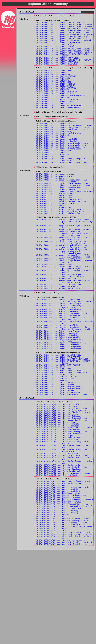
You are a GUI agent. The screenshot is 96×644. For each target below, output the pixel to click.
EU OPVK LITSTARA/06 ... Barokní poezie (57, 484)
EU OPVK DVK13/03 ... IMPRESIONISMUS (55, 85)
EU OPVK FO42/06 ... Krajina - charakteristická (61, 366)
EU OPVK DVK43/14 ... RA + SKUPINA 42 (56, 448)
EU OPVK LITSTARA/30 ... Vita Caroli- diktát (60, 552)
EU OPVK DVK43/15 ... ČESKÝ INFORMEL (55, 450)
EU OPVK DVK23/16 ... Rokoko (51, 177)
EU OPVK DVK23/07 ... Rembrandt (53, 156)
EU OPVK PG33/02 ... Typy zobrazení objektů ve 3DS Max (63, 263)
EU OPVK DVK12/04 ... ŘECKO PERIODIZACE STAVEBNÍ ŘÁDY (64, 31)
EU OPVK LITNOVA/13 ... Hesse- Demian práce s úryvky (64, 591)
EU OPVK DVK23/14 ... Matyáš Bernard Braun (59, 172)
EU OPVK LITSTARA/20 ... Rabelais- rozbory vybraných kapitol (64, 518)
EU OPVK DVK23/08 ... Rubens (51, 158)
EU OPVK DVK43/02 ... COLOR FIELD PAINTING (59, 417)
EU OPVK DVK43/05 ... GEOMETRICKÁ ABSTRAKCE (59, 427)
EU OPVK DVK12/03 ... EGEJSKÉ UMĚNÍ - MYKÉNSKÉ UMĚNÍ (64, 29)
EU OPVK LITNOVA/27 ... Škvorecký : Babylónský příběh (64, 624)
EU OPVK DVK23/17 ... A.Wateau (52, 179)
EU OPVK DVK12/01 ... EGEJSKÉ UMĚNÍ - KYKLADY (60, 24)
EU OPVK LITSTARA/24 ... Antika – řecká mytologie (62, 533)
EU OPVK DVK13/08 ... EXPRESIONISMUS (55, 96)
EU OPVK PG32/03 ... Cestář (51, 206)
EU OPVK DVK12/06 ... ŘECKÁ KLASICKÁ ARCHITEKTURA (62, 36)
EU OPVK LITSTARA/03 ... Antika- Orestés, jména (61, 477)
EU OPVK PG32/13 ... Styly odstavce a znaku (59, 232)
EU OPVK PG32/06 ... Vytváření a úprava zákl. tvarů (63, 215)
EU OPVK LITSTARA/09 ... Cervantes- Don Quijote (61, 491)
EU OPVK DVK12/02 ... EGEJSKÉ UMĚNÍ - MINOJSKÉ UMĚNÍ (64, 26)
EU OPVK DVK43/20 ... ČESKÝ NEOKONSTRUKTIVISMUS (61, 462)
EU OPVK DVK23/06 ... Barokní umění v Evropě (60, 154)
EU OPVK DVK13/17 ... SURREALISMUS (54, 117)
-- (90, 12)
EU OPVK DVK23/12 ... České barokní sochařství (61, 168)
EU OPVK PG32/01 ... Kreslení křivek (55, 201)
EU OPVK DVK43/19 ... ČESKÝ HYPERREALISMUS (59, 459)
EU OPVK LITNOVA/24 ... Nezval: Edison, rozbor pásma (64, 617)
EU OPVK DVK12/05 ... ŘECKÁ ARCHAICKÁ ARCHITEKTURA (63, 33)
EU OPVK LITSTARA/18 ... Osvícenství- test (59, 512)
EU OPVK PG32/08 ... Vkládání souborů (56, 220)
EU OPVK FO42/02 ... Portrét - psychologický (60, 354)
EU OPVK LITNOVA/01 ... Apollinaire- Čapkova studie (63, 563)
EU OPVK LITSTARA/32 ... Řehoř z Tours (56, 556)
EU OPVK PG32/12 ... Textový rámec (54, 229)
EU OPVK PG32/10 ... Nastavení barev (55, 225)
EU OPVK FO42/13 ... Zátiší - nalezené (56, 389)
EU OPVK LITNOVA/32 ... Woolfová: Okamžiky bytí (61, 638)
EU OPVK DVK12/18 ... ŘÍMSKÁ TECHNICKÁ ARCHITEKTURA (63, 68)
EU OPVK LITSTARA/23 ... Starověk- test (57, 531)
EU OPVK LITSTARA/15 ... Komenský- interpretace (61, 505)
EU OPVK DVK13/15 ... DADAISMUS (53, 113)
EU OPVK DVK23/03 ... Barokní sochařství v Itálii (62, 147)
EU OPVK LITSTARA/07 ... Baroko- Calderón (58, 486)
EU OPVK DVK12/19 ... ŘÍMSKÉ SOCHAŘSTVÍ (57, 71)
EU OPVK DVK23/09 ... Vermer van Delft (56, 161)
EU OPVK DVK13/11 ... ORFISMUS (52, 103)
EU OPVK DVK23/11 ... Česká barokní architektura (62, 165)
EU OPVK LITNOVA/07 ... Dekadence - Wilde (58, 577)
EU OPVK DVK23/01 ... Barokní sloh (54, 142)
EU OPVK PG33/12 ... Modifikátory (54, 309)
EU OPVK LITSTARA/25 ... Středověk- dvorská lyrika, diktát (63, 536)
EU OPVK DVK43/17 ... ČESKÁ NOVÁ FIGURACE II (60, 455)
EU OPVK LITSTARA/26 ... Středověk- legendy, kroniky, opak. (64, 541)
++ (84, 12)
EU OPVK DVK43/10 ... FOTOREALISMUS (55, 438)
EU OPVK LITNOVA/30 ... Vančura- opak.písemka (60, 633)
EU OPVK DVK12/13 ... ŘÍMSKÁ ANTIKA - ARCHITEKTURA (63, 54)
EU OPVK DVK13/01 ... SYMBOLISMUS (54, 80)
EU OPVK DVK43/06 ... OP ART (51, 429)
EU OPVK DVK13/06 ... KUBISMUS (52, 92)
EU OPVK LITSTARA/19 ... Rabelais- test (57, 514)
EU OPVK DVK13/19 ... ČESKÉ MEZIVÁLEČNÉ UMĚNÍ (60, 122)
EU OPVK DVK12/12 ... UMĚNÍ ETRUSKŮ (55, 52)
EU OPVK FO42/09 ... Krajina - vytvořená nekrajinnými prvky (64, 376)
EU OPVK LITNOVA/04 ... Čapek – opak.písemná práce (63, 570)
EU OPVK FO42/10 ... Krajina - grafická (57, 380)
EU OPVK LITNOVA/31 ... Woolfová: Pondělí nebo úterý (64, 636)
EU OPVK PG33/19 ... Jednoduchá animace (57, 334)
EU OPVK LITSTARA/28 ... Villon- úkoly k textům (61, 547)
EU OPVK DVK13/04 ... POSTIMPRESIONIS (56, 87)
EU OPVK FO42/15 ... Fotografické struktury (59, 394)
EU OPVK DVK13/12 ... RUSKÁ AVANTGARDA (56, 106)
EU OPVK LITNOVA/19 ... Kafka (52, 605)
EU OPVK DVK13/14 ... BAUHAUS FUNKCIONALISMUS (60, 110)
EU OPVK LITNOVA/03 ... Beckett (53, 568)
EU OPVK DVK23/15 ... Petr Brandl (54, 175)
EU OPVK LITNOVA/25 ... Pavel (52, 619)
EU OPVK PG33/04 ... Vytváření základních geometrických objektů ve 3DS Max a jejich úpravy (64, 272)
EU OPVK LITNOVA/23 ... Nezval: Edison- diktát (61, 615)
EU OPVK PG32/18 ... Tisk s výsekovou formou (60, 243)
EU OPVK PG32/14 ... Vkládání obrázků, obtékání (61, 234)
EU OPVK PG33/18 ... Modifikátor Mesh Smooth (60, 332)
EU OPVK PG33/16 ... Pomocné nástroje (56, 325)
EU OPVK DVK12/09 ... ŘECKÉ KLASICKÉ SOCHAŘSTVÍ (61, 43)
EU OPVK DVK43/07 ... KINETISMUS (53, 431)
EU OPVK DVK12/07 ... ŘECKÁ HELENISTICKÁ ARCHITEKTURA (64, 38)
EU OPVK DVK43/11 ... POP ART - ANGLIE (56, 441)
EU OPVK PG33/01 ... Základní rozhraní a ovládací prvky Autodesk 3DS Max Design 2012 (64, 258)
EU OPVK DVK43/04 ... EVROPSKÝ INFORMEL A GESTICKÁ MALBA (63, 423)
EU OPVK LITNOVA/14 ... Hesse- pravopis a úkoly (61, 594)
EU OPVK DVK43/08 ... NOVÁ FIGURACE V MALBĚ (59, 434)
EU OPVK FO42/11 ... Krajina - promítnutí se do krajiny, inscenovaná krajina (64, 383)
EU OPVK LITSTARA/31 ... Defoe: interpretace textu (63, 554)
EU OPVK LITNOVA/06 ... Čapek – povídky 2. (59, 575)
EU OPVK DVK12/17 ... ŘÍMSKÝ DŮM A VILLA (58, 66)
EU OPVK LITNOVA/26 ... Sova (51, 622)
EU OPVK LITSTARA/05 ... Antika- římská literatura (63, 482)
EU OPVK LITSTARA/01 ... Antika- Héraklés (58, 472)
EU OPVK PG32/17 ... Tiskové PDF (53, 241)
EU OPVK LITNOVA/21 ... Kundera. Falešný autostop (62, 610)
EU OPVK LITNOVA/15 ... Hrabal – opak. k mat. (60, 596)
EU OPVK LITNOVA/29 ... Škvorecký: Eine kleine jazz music (63, 630)
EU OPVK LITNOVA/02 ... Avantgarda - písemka (60, 566)
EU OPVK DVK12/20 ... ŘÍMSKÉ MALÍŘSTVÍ (56, 73)
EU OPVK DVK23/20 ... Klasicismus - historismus (61, 189)
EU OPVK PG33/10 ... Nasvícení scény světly (59, 302)
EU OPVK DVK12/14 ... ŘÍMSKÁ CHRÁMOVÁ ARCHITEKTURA (63, 57)
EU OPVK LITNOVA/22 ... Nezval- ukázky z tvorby (61, 612)
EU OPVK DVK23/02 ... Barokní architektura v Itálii (63, 144)
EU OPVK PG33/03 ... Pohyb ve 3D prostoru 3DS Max (62, 267)
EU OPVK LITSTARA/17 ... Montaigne (54, 510)
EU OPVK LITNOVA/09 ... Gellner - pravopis (59, 582)
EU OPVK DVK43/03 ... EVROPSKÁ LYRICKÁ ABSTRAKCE (62, 420)
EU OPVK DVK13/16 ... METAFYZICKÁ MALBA (57, 115)
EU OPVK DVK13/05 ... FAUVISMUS (53, 89)
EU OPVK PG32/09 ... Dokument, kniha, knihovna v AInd (64, 222)
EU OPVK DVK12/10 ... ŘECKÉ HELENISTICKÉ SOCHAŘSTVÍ (63, 45)
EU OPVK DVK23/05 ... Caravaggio (53, 151)
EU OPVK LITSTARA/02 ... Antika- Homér (56, 475)
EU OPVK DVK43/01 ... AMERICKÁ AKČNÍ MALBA (59, 415)
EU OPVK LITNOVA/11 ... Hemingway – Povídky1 (60, 587)
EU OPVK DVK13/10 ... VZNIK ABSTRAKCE (56, 101)
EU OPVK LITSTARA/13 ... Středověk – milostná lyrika (64, 500)
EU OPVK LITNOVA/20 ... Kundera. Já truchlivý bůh (62, 608)
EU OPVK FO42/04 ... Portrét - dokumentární (59, 361)
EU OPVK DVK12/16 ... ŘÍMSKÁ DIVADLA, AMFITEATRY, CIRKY (62, 62)
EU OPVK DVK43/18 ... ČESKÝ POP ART (55, 457)
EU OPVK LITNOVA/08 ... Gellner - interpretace (61, 580)
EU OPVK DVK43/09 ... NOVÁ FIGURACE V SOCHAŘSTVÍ (62, 436)
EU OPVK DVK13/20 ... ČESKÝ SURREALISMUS (58, 124)
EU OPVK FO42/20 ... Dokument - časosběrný (59, 408)
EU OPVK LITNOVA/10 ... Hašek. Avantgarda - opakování (64, 584)
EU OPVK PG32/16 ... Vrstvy (51, 239)
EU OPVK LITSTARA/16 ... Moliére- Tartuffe (59, 507)
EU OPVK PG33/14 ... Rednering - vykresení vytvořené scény (64, 317)
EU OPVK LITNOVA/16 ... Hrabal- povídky (57, 598)
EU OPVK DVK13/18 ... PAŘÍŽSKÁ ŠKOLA (55, 120)
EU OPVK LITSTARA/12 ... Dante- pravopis (58, 498)
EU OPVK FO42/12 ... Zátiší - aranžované (58, 387)
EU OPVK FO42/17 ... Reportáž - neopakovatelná (61, 401)
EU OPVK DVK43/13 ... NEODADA (52, 445)
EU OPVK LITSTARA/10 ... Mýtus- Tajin (56, 493)
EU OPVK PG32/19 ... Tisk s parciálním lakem (60, 246)
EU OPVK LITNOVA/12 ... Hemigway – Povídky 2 (60, 589)
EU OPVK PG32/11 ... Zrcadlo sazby (54, 227)
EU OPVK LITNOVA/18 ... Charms (52, 603)
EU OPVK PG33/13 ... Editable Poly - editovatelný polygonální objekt (62, 312)
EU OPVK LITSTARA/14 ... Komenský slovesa (58, 503)
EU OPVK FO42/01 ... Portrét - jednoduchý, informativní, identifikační (63, 351)
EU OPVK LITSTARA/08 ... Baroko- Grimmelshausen (61, 489)
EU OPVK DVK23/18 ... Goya (50, 182)
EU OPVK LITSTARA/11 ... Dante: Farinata (58, 496)
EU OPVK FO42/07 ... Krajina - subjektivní (59, 368)
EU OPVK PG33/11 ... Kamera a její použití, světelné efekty (64, 305)
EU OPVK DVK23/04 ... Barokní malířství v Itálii (62, 149)
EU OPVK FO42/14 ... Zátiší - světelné (56, 391)
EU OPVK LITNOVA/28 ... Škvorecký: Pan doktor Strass (64, 626)
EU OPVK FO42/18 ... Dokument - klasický (58, 403)
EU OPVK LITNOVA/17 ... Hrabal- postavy (57, 601)
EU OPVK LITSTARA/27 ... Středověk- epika (58, 545)
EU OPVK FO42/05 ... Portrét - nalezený (57, 364)
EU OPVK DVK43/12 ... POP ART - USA (55, 443)
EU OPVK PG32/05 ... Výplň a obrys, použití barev (62, 213)
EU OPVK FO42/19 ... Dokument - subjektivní (59, 405)
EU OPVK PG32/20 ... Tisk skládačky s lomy (59, 248)
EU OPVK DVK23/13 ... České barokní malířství (60, 170)
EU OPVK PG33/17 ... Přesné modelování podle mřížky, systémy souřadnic (64, 329)
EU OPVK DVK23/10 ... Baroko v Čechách (56, 163)
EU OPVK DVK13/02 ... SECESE (51, 82)
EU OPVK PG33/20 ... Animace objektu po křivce (61, 337)
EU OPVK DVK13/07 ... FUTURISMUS (53, 94)
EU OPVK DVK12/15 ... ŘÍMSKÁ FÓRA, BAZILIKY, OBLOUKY (64, 59)
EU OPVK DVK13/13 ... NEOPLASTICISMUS (56, 108)
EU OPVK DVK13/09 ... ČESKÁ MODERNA (55, 99)
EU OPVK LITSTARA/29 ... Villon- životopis (59, 549)
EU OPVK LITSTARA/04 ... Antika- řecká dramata (61, 479)
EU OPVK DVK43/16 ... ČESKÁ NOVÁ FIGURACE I (59, 452)
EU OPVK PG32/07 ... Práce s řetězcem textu (59, 218)
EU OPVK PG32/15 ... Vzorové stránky (55, 236)
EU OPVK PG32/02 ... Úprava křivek (54, 204)
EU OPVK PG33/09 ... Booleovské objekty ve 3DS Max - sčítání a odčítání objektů (64, 298)
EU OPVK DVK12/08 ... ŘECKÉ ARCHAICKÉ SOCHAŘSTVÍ (62, 40)
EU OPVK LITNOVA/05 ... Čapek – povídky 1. (59, 573)
